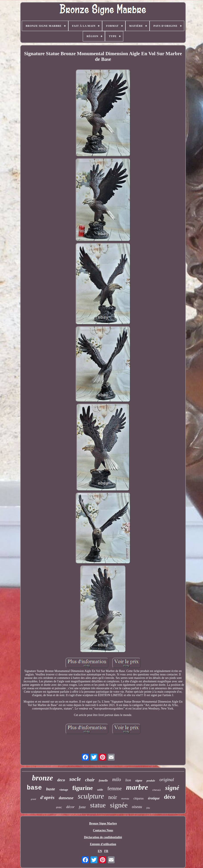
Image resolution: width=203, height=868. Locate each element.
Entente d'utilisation (103, 844)
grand (33, 799)
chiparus (138, 798)
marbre (137, 787)
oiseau (137, 807)
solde (100, 790)
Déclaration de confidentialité (103, 837)
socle (75, 779)
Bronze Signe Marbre (103, 823)
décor (70, 807)
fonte (82, 807)
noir (112, 797)
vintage (64, 790)
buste (51, 789)
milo (116, 779)
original (167, 780)
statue (98, 805)
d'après (47, 797)
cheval (157, 790)
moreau (125, 799)
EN (100, 851)
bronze (43, 778)
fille (148, 808)
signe (139, 780)
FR (106, 851)
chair (90, 780)
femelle (103, 781)
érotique (154, 798)
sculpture (91, 796)
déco (170, 797)
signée (119, 805)
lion (128, 780)
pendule (151, 781)
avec (59, 807)
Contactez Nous (103, 830)
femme (115, 788)
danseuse (66, 798)
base (34, 788)
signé (172, 788)
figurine (83, 788)
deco (61, 780)
